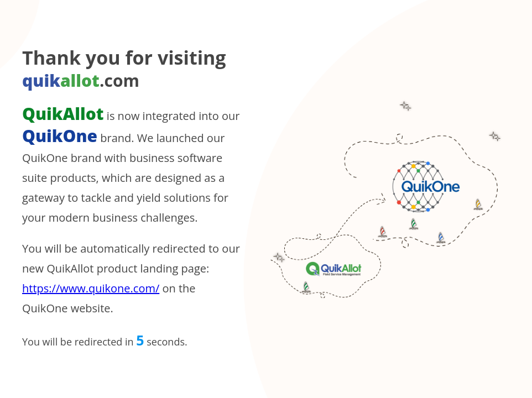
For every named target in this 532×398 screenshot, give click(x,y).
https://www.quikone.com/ (91, 288)
